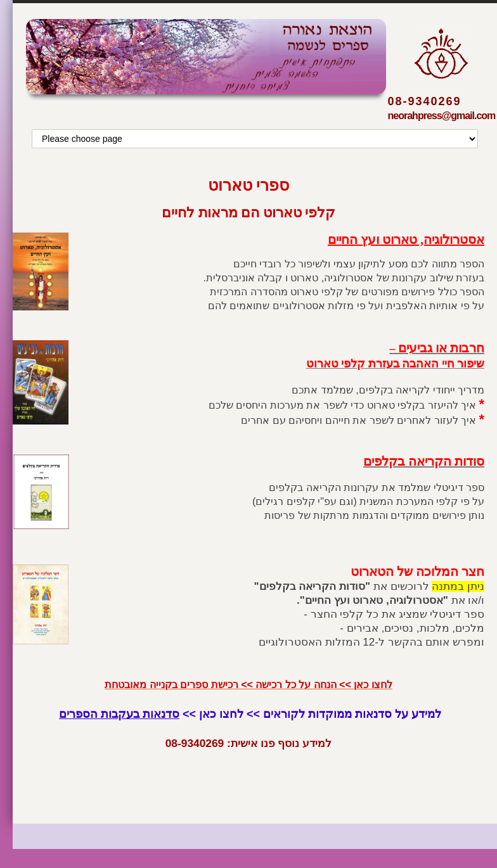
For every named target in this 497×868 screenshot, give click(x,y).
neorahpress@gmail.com (442, 116)
